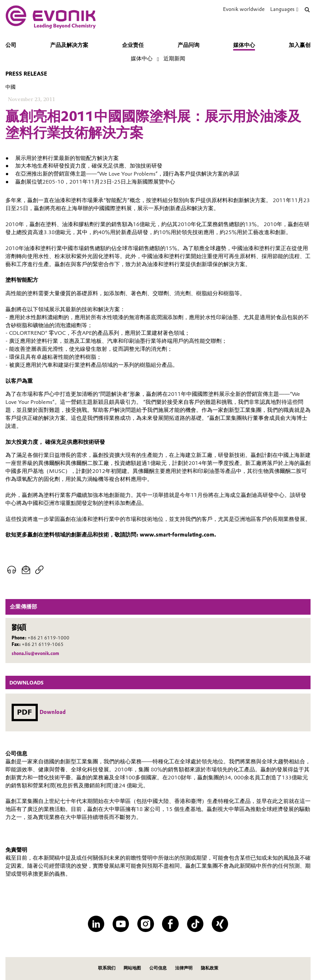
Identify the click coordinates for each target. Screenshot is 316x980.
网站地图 (132, 968)
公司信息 (158, 968)
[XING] (220, 924)
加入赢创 (300, 45)
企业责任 (133, 45)
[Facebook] (170, 924)
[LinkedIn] (96, 924)
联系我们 (107, 968)
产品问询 (189, 45)
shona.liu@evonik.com (35, 653)
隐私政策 (210, 968)
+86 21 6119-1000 (48, 638)
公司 (11, 45)
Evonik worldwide (244, 9)
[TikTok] (195, 924)
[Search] (307, 9)
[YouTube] (121, 924)
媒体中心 (244, 45)
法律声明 (184, 968)
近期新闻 (174, 59)
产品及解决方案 (69, 45)
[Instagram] (146, 924)
